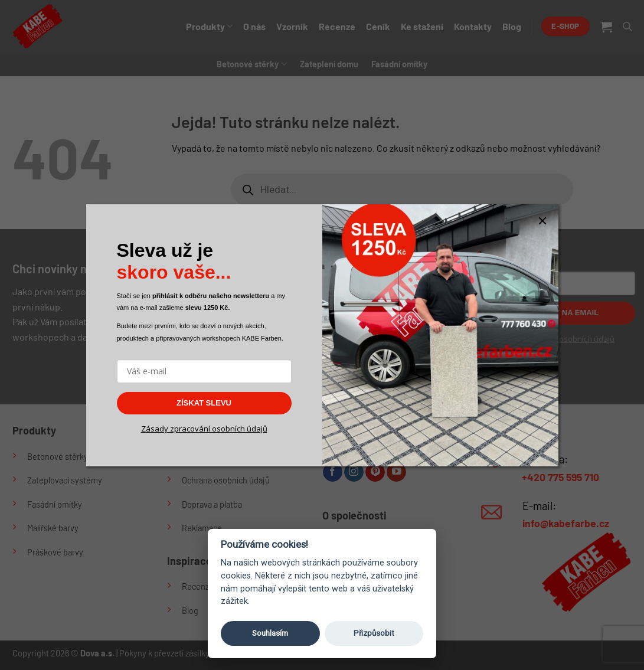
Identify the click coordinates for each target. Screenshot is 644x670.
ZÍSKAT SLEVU (204, 403)
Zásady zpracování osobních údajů (204, 429)
